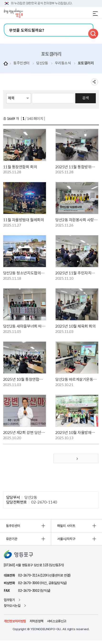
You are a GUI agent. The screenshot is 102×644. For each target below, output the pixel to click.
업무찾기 (9, 600)
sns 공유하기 (94, 82)
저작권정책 (36, 621)
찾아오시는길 (12, 606)
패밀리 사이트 (66, 526)
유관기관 (12, 539)
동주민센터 (21, 63)
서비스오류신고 (57, 621)
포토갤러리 (86, 63)
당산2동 (42, 63)
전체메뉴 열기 (95, 14)
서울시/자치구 (66, 539)
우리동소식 (63, 63)
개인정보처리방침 (15, 621)
